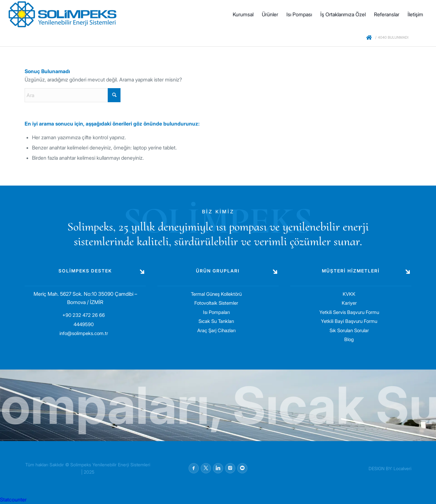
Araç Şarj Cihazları (216, 330)
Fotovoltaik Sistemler (216, 303)
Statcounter (13, 500)
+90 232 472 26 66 (84, 315)
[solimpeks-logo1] (62, 14)
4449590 (84, 324)
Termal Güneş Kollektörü (216, 294)
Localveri (402, 468)
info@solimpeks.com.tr (84, 333)
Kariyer (349, 303)
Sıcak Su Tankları (216, 321)
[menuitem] (243, 14)
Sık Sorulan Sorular (349, 330)
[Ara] (73, 95)
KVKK (349, 294)
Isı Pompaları (216, 312)
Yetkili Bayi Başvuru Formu (349, 321)
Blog (349, 339)
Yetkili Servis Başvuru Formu (349, 312)
